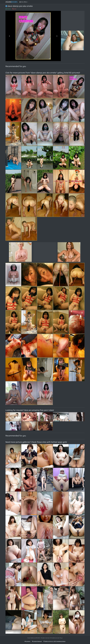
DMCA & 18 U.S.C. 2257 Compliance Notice (54, 641)
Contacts (27, 641)
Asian (11, 2)
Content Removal (37, 641)
